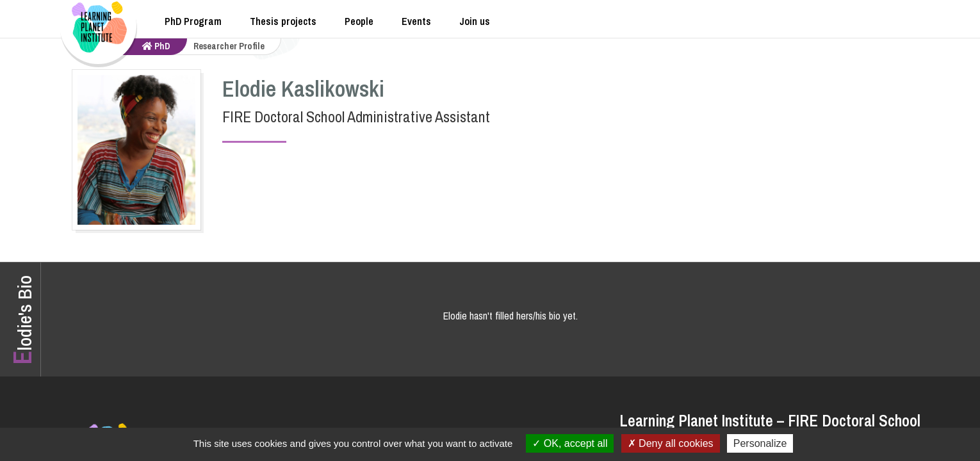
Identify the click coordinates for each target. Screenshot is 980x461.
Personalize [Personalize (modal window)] (760, 443)
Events (416, 21)
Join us (475, 21)
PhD (156, 46)
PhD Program (193, 21)
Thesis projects (283, 21)
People (359, 21)
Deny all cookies (671, 443)
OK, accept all (570, 443)
